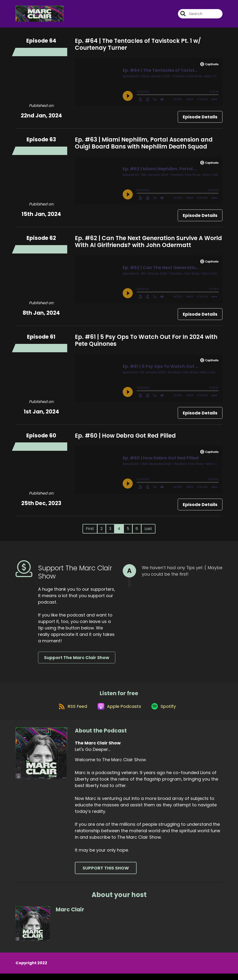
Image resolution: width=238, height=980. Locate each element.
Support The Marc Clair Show (77, 660)
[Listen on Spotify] (166, 712)
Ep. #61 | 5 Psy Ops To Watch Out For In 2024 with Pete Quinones (146, 343)
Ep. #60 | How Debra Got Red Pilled (125, 438)
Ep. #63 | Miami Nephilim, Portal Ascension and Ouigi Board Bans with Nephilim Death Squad (144, 146)
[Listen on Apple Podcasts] (119, 712)
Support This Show (106, 874)
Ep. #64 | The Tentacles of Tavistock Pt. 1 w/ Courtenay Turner (138, 47)
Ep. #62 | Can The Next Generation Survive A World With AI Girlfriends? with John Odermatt (148, 244)
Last (148, 531)
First (90, 531)
